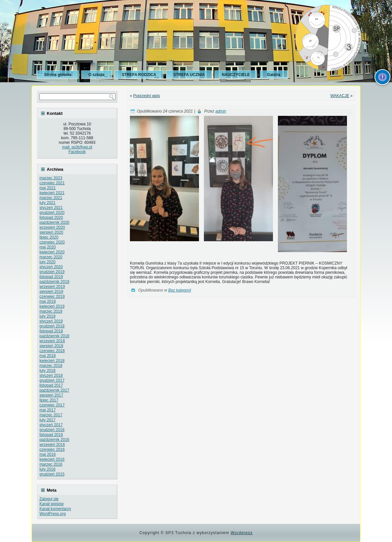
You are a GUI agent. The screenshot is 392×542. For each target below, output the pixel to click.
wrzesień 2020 (52, 227)
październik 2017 (54, 390)
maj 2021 (48, 188)
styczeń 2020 (51, 267)
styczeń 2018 (51, 375)
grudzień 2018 (52, 326)
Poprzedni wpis (147, 96)
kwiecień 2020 (52, 252)
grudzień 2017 (52, 380)
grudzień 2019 (52, 272)
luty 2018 (48, 371)
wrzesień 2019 (52, 287)
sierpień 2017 (51, 395)
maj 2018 (48, 356)
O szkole (97, 75)
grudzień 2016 (52, 430)
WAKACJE (340, 96)
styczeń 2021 (51, 208)
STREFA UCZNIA (189, 75)
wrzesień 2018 (52, 341)
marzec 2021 (51, 198)
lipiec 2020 (49, 237)
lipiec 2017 (49, 400)
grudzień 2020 (52, 213)
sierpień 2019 (51, 292)
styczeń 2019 (51, 321)
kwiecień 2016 (52, 459)
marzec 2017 (51, 415)
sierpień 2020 (51, 232)
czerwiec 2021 (52, 183)
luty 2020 (48, 262)
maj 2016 (48, 454)
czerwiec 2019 (52, 297)
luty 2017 (48, 420)
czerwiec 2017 (52, 405)
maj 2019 (48, 301)
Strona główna (58, 75)
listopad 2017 (51, 385)
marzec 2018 (51, 366)
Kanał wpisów (51, 504)
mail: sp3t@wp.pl (77, 147)
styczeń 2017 (51, 425)
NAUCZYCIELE (236, 75)
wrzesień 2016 (52, 445)
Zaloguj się (49, 499)
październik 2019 (54, 282)
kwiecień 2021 (52, 193)
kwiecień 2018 (52, 361)
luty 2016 (48, 469)
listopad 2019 (51, 277)
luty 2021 (48, 203)
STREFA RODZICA (139, 75)
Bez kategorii (179, 290)
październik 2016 (54, 440)
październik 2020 (54, 222)
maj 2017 (48, 410)
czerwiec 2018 (52, 351)
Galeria (274, 75)
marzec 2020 (51, 257)
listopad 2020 (51, 218)
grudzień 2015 (52, 474)
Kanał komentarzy (55, 509)
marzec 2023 (51, 178)
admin (221, 111)
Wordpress (242, 533)
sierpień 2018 (51, 346)
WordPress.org (53, 514)
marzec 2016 (51, 464)
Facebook (77, 152)
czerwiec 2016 (52, 450)
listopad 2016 (51, 435)
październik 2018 (54, 336)
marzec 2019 (51, 311)
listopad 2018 (51, 331)
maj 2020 (48, 247)
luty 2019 (48, 316)
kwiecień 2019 (52, 306)
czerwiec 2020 (52, 242)
